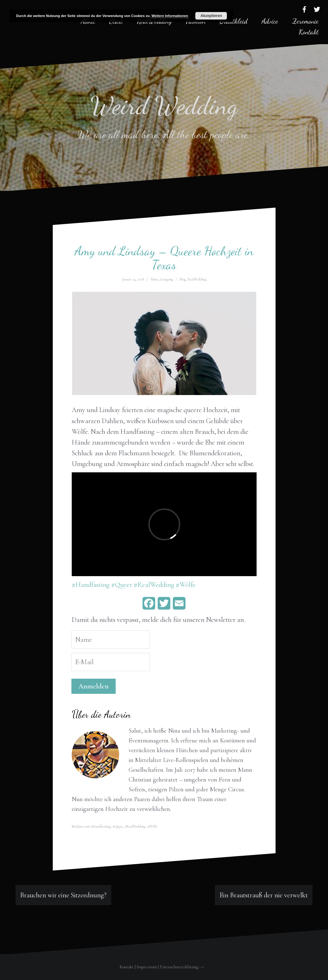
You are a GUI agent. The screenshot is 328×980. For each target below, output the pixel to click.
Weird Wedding (164, 105)
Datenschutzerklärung (179, 967)
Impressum (147, 967)
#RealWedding (154, 585)
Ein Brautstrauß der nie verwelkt (264, 895)
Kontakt (309, 32)
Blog (183, 279)
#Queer (122, 585)
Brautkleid (234, 21)
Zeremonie (305, 21)
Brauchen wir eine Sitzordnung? (63, 895)
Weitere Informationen (170, 16)
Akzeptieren (211, 16)
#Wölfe (186, 585)
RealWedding (197, 279)
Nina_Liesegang (162, 279)
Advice (270, 21)
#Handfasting (91, 585)
